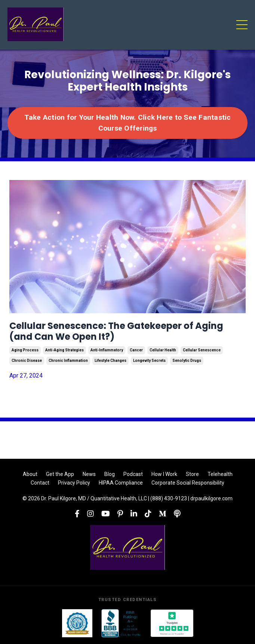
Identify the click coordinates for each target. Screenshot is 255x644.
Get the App (60, 474)
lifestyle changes (110, 361)
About (30, 474)
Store (192, 474)
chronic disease (27, 361)
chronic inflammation (68, 361)
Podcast (133, 474)
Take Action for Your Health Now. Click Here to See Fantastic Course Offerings (128, 123)
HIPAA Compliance (121, 483)
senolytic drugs (187, 361)
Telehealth (220, 474)
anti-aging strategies (64, 350)
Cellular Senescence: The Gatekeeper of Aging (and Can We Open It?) (116, 332)
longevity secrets (149, 361)
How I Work (164, 474)
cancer (136, 350)
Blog (110, 474)
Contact (40, 483)
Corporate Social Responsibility (188, 483)
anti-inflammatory (107, 350)
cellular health (163, 350)
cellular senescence (202, 350)
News (89, 474)
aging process (25, 350)
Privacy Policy (74, 483)
